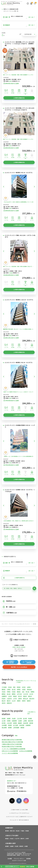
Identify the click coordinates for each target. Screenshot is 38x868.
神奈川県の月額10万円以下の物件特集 (12, 742)
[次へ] (34, 59)
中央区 (10, 81)
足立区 (9, 694)
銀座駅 (20, 723)
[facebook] (19, 801)
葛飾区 (14, 694)
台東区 (29, 687)
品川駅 (25, 718)
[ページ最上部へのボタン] (35, 757)
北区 (23, 692)
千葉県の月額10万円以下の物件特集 (12, 744)
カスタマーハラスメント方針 (19, 860)
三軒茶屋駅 (16, 727)
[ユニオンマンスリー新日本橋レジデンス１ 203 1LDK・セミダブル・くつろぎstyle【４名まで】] (19, 124)
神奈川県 (12, 831)
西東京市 (9, 703)
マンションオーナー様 (15, 820)
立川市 (31, 694)
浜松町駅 (26, 723)
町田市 (4, 699)
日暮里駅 (28, 725)
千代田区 (11, 273)
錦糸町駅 (31, 721)
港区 (14, 687)
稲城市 (29, 701)
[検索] (34, 588)
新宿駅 (4, 718)
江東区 (9, 689)
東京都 (7, 831)
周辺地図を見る (21, 791)
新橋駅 (10, 727)
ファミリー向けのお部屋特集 (10, 753)
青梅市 (15, 696)
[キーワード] (17, 588)
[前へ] (4, 59)
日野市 (20, 699)
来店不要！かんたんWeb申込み (19, 667)
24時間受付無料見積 (10, 662)
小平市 (15, 699)
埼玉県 (18, 831)
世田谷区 (29, 689)
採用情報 (28, 859)
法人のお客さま (25, 820)
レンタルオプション (14, 813)
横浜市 (22, 839)
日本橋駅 (4, 725)
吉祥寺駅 (22, 725)
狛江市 (14, 701)
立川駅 (4, 721)
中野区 (9, 692)
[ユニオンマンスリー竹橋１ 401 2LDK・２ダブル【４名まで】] (19, 251)
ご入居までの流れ (15, 810)
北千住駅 (16, 725)
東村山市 (26, 699)
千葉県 (22, 831)
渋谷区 (4, 692)
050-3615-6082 (19, 647)
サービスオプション (25, 813)
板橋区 (33, 692)
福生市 (9, 701)
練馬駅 (22, 727)
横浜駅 (21, 846)
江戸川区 (19, 694)
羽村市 (4, 703)
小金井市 (9, 699)
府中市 (20, 696)
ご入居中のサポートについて (26, 817)
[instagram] (26, 801)
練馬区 (4, 694)
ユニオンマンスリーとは (12, 817)
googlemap (11, 791)
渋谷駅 (14, 718)
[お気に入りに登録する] (6, 71)
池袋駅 (9, 718)
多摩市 (24, 701)
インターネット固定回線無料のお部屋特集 (13, 749)
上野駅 (25, 721)
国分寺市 (32, 699)
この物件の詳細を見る (19, 98)
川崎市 (27, 839)
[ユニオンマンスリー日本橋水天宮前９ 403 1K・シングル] (19, 441)
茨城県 (27, 831)
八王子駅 (19, 718)
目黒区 (19, 689)
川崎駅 (26, 846)
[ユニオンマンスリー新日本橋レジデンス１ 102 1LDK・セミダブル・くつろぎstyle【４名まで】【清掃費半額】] (19, 59)
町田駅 (30, 718)
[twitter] (12, 801)
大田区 (24, 689)
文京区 (24, 687)
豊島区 (19, 692)
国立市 (4, 701)
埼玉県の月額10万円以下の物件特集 (12, 746)
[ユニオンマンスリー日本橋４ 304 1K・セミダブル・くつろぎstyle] (19, 505)
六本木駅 (9, 723)
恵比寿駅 (4, 727)
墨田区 (4, 689)
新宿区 (19, 687)
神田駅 (10, 725)
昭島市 (25, 696)
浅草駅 (15, 723)
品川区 (14, 689)
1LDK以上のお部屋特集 (26, 751)
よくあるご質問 (24, 810)
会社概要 (10, 859)
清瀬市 (19, 701)
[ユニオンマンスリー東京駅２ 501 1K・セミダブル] (19, 377)
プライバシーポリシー (19, 859)
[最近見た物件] (28, 3)
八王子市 (26, 694)
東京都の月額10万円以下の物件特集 (12, 740)
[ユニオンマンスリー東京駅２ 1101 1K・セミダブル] (19, 314)
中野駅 (9, 721)
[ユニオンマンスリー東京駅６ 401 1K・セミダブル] (19, 187)
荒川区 (28, 692)
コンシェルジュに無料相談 (28, 662)
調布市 (30, 696)
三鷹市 (10, 696)
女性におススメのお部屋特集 (10, 751)
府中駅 (4, 723)
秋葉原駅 (14, 721)
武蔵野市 (4, 696)
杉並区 (14, 692)
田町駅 (31, 723)
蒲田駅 (20, 721)
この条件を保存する (14, 578)
